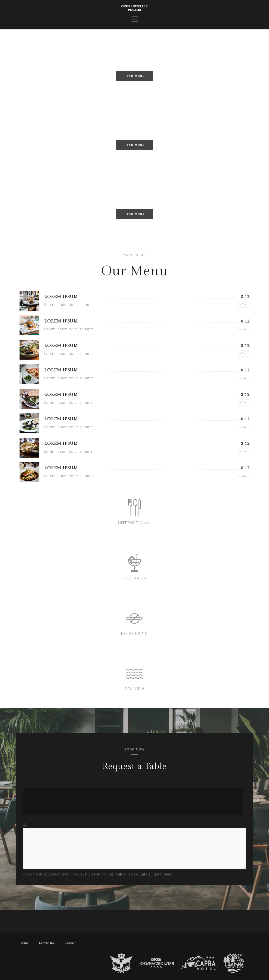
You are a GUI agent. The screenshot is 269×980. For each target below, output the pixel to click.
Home (24, 943)
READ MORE (134, 76)
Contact (71, 943)
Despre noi (47, 943)
